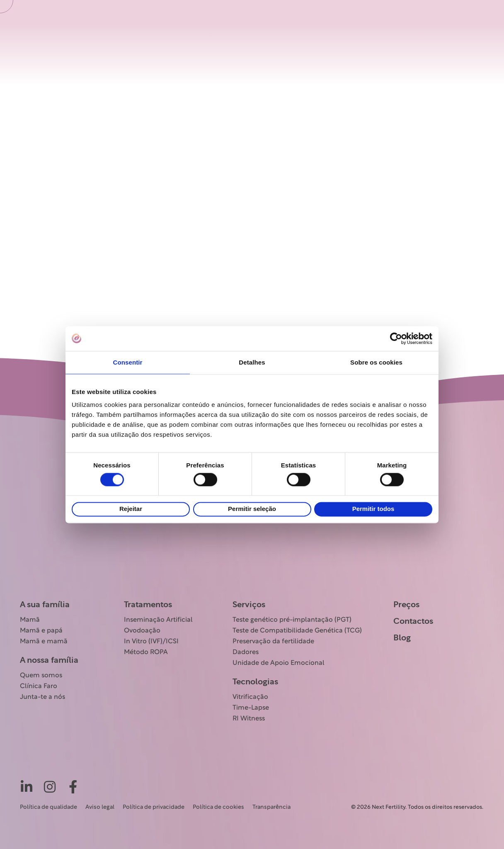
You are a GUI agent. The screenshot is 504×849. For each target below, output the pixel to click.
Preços (406, 605)
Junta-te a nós (42, 697)
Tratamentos (148, 605)
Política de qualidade (48, 807)
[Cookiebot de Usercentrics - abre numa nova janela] (396, 338)
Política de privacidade (154, 807)
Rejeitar (131, 509)
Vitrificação (250, 697)
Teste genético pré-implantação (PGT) (292, 620)
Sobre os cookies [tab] (376, 362)
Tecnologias (255, 682)
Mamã (30, 620)
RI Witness (249, 719)
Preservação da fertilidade (273, 642)
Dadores (246, 652)
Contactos (413, 621)
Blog (402, 638)
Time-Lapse (251, 708)
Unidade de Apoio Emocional (279, 663)
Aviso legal (100, 807)
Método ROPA (146, 652)
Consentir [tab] (128, 362)
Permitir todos (373, 509)
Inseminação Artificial (158, 620)
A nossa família (49, 660)
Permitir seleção (252, 509)
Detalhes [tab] (252, 362)
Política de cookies (218, 807)
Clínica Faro (39, 686)
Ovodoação (142, 631)
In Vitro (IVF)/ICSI (151, 642)
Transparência (271, 807)
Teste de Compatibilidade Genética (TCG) (297, 631)
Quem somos (41, 676)
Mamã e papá (41, 631)
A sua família (45, 605)
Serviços (249, 605)
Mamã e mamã (44, 642)
